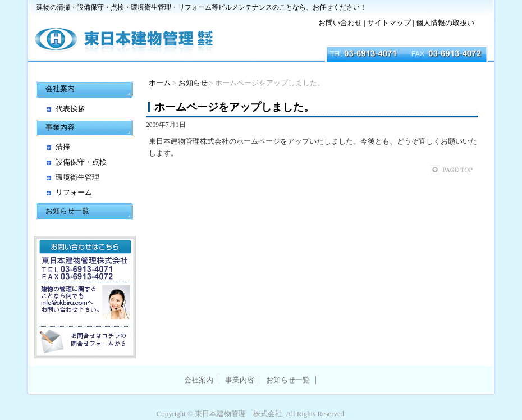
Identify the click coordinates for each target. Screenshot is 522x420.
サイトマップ (389, 23)
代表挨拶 (70, 109)
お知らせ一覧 (67, 211)
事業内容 (60, 127)
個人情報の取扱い (445, 23)
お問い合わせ (340, 23)
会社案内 (60, 88)
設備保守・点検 (81, 162)
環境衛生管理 (77, 177)
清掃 (63, 147)
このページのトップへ (463, 170)
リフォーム (74, 192)
